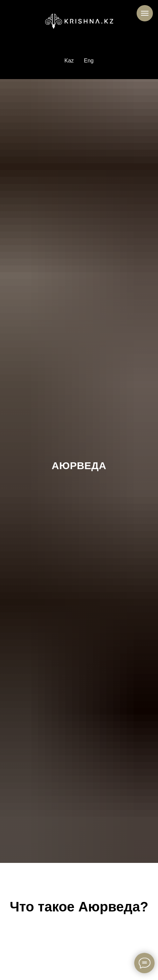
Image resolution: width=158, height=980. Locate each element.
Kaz (69, 61)
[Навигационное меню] (145, 13)
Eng (89, 61)
